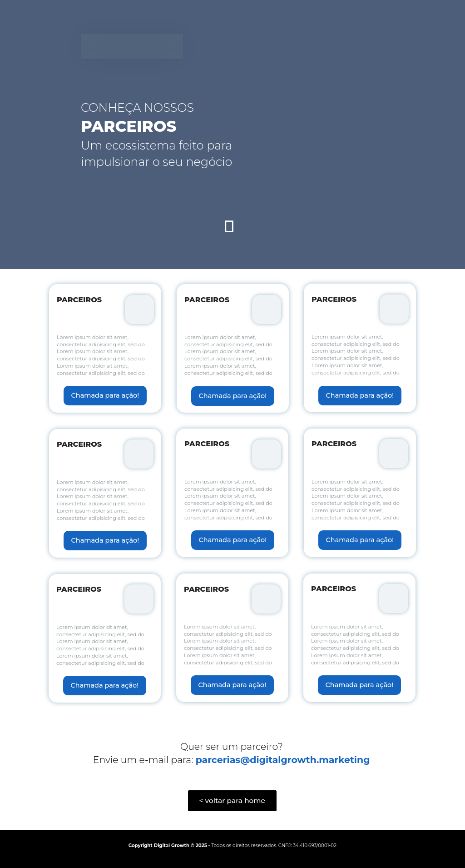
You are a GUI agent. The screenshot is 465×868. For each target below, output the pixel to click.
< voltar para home (232, 801)
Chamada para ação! (105, 396)
